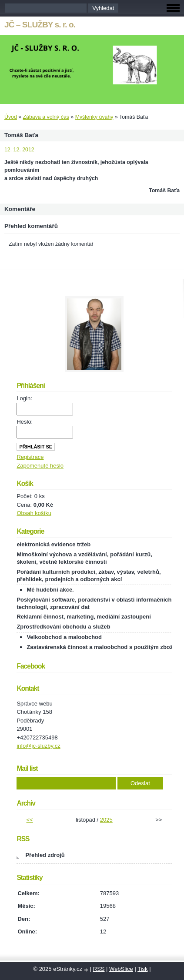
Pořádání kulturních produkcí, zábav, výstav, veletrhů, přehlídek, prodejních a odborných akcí (89, 575)
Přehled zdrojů (45, 855)
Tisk (142, 969)
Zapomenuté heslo (40, 466)
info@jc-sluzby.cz (38, 746)
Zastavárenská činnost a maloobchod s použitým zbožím (103, 647)
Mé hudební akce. (50, 590)
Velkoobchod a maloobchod (64, 637)
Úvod (11, 117)
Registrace (30, 457)
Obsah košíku (34, 513)
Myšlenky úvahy (94, 117)
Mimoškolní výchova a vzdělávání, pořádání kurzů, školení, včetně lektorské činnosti (84, 558)
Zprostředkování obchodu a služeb (63, 627)
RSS (99, 969)
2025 (106, 820)
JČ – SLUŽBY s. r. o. (40, 25)
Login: (24, 398)
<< (30, 820)
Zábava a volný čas (46, 117)
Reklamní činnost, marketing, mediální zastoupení (84, 617)
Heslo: (25, 422)
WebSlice (121, 969)
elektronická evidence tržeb (54, 544)
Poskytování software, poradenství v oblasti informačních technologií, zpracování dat (94, 603)
